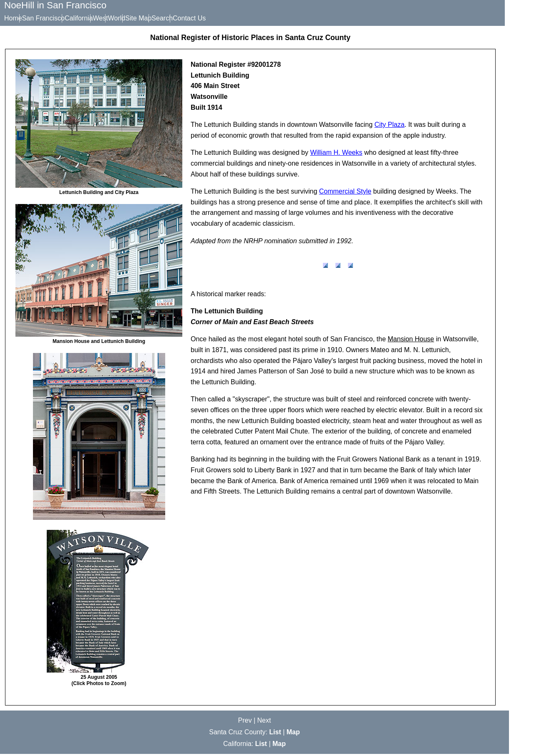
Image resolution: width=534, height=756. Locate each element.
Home (13, 18)
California (91, 18)
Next (264, 722)
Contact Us (233, 18)
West (119, 18)
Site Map (170, 18)
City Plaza (390, 127)
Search (200, 18)
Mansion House (411, 341)
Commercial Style (345, 193)
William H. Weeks (336, 155)
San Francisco (50, 18)
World (142, 18)
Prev (245, 722)
